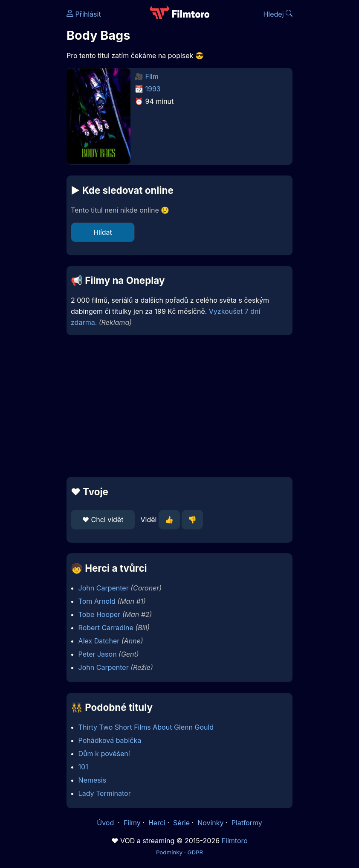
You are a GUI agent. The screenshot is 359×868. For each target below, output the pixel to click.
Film (152, 76)
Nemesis (93, 780)
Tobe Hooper (100, 614)
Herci (157, 823)
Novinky (210, 823)
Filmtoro (235, 841)
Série (181, 823)
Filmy (132, 823)
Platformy (247, 823)
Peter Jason (98, 654)
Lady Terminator (105, 793)
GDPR (195, 852)
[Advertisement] (179, 406)
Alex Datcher (99, 641)
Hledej (278, 14)
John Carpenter (104, 588)
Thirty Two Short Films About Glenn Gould (146, 727)
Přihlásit (84, 14)
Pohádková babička (110, 740)
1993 (153, 89)
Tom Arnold (97, 601)
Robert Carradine (106, 628)
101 (83, 767)
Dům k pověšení (104, 754)
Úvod (106, 823)
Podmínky (169, 852)
